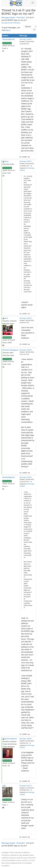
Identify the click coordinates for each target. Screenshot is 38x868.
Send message (7, 43)
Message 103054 (25, 39)
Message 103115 (25, 786)
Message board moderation (11, 23)
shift (4, 786)
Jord (6, 318)
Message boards (8, 18)
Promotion (21, 18)
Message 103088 (25, 739)
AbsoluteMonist (9, 39)
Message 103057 (25, 161)
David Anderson (11, 739)
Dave (6, 161)
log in (8, 30)
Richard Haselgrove (11, 350)
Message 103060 (25, 350)
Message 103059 (25, 318)
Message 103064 (25, 477)
